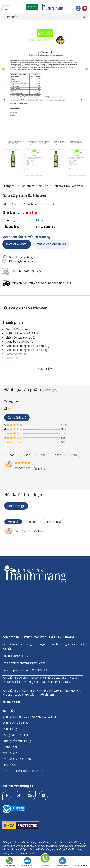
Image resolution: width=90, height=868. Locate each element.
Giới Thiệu (9, 711)
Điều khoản (9, 765)
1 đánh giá (31, 204)
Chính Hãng (10, 729)
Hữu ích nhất (54, 522)
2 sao (58, 455)
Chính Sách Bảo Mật (15, 723)
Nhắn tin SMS (80, 862)
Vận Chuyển (10, 753)
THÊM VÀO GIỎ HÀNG (51, 244)
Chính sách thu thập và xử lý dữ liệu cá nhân (30, 717)
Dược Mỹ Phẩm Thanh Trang (21, 778)
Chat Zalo (27, 862)
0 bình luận (49, 204)
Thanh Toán (10, 747)
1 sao (73, 455)
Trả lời (40, 469)
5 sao (11, 455)
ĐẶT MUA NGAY (17, 244)
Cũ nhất (32, 522)
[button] (83, 102)
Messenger (63, 862)
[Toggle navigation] (6, 9)
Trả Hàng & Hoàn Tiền (17, 759)
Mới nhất (13, 522)
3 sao (42, 455)
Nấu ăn (43, 186)
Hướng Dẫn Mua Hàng (17, 741)
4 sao (27, 455)
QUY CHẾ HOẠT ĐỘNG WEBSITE (23, 771)
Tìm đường (10, 862)
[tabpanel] (45, 469)
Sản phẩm (28, 186)
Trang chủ (9, 186)
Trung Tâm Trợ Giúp (15, 735)
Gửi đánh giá (17, 418)
